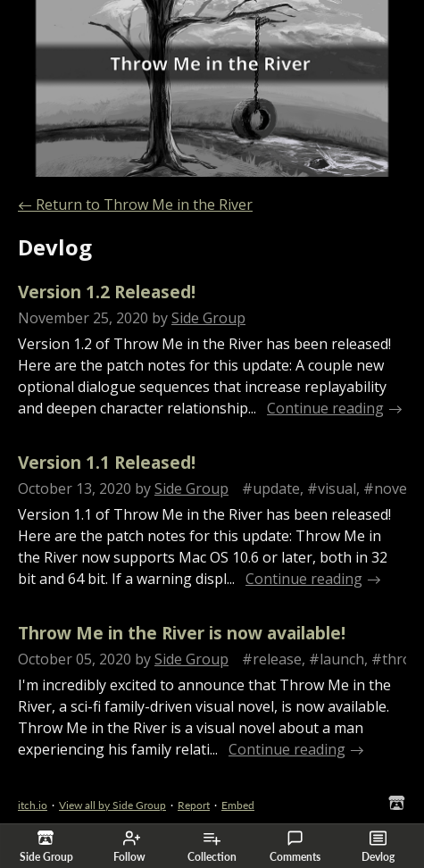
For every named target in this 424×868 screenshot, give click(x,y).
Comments (295, 847)
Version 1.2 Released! (107, 292)
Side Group (208, 318)
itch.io (33, 805)
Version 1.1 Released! (107, 462)
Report (194, 805)
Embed (238, 805)
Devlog (378, 847)
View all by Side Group (112, 805)
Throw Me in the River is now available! (182, 633)
